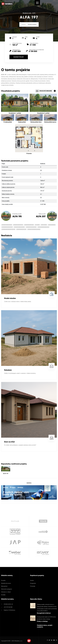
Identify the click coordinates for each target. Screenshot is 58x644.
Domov (24, 24)
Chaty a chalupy (42, 621)
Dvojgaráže (33, 583)
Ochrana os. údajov (6, 592)
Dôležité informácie (6, 583)
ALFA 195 (17, 216)
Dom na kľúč (9, 442)
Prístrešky (33, 586)
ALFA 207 (41, 216)
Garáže (32, 580)
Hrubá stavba (10, 298)
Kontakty (3, 595)
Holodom (8, 370)
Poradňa (3, 580)
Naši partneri (4, 586)
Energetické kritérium (44, 613)
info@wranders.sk (8, 604)
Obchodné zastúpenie (7, 589)
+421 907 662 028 (8, 607)
